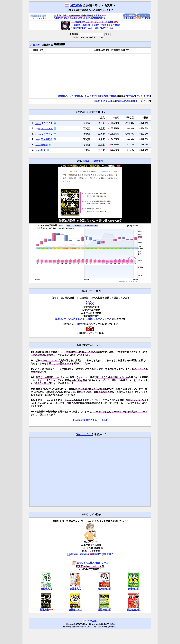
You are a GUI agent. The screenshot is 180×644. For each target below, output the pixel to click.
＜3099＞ (38, 140)
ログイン (144, 15)
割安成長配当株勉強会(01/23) (68, 18)
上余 (140, 101)
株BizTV (95, 554)
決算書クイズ (75, 610)
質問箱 (146, 18)
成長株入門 (46, 589)
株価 (135, 101)
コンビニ (84, 96)
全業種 (61, 96)
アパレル (69, 96)
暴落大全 (44, 610)
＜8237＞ (38, 151)
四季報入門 (134, 589)
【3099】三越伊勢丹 (93, 161)
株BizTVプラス (84, 435)
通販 (116, 96)
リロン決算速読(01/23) (94, 18)
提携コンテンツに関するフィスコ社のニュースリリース (83, 319)
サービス (131, 96)
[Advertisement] (90, 73)
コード (147, 101)
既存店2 (128, 101)
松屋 (43, 150)
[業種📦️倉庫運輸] (94, 15)
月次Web (76, 5)
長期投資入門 (134, 610)
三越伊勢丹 (47, 139)
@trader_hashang (78, 554)
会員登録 (130, 15)
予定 (103, 101)
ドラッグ (94, 96)
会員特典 (128, 18)
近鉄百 (44, 145)
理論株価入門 (105, 610)
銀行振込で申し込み (104, 28)
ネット (139, 96)
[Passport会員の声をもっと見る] (90, 420)
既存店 (120, 101)
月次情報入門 (105, 589)
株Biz (112, 624)
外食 (111, 96)
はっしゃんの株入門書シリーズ (90, 563)
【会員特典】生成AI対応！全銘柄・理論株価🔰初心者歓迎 (95, 25)
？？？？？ (47, 123)
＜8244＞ (38, 145)
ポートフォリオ (38, 18)
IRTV (79, 324)
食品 (77, 96)
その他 (147, 96)
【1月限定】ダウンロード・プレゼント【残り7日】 (93, 22)
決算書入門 (75, 589)
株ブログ (107, 554)
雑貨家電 (103, 96)
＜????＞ (38, 124)
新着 (97, 101)
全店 (108, 101)
